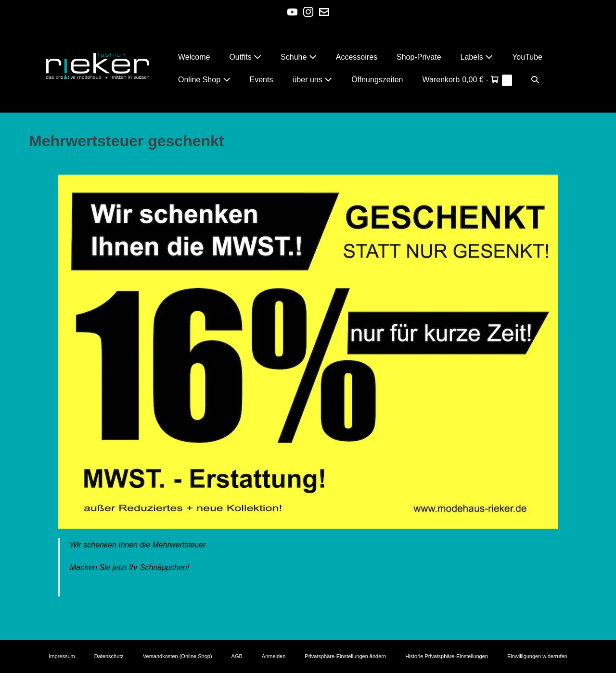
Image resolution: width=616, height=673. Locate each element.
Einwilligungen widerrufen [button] (537, 656)
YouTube (527, 57)
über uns (312, 80)
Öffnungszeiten (377, 80)
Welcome (194, 57)
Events (262, 80)
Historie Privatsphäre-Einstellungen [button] (447, 656)
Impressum (62, 656)
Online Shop (204, 80)
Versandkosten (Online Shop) (178, 656)
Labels (477, 57)
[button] (535, 80)
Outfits (245, 57)
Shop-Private (419, 57)
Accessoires (357, 57)
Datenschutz (109, 656)
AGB (237, 656)
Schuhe (299, 57)
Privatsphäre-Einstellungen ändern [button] (345, 656)
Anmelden (274, 656)
